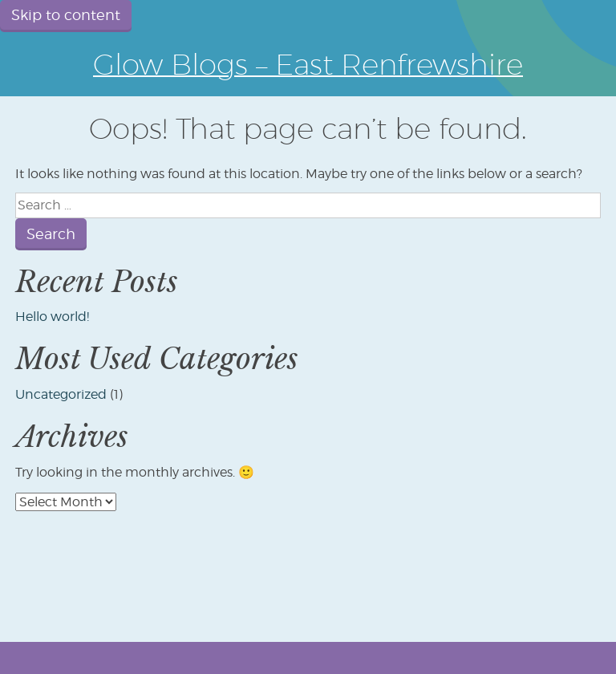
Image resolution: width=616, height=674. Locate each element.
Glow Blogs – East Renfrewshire (308, 64)
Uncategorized (61, 394)
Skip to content (66, 15)
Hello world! (52, 317)
